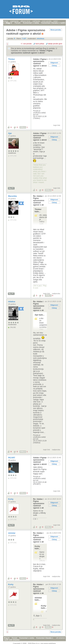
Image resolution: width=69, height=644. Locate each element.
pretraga (6, 23)
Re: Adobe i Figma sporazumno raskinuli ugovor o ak (39, 200)
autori (56, 21)
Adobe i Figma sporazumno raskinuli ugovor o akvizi (32, 52)
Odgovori (54, 63)
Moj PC (11, 188)
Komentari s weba (27, 638)
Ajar (10, 133)
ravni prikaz (40, 44)
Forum (15, 638)
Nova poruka (56, 30)
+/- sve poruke (26, 44)
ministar (12, 533)
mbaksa (12, 302)
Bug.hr (7, 638)
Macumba (13, 196)
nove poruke (47, 21)
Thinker (12, 59)
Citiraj (54, 66)
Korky (11, 499)
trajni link (57, 125)
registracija (14, 21)
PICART (12, 458)
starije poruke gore (55, 44)
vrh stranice (60, 638)
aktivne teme (25, 21)
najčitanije (36, 21)
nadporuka (56, 293)
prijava (6, 21)
